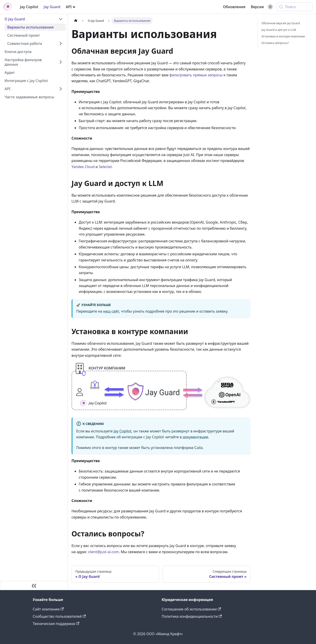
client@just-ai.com (103, 552)
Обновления (234, 7)
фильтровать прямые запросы (196, 75)
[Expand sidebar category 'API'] (61, 89)
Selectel (105, 167)
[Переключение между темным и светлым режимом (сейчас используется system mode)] (270, 7)
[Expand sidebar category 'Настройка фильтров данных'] (61, 62)
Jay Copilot (29, 7)
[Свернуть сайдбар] (34, 586)
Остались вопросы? (275, 43)
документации (196, 437)
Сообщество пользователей (59, 616)
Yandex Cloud (83, 167)
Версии (257, 7)
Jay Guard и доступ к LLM (279, 30)
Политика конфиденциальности (192, 616)
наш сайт (111, 311)
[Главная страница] (76, 21)
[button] (35, 43)
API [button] (69, 7)
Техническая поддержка (56, 624)
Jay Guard (52, 7)
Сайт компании (48, 609)
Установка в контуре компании (283, 36)
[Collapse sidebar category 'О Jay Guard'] (61, 19)
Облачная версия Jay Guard (281, 23)
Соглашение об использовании (191, 609)
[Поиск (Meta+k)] (295, 7)
